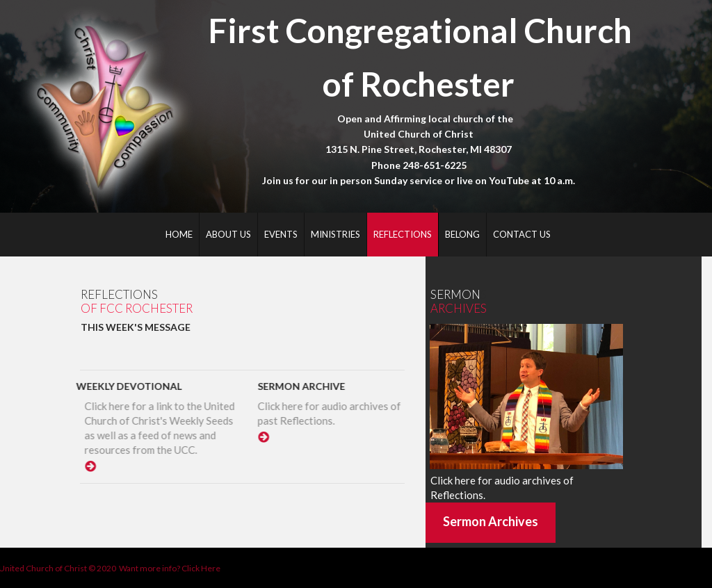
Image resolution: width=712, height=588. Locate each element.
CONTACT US (522, 234)
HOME (179, 234)
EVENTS (281, 234)
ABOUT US (228, 234)
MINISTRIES (335, 234)
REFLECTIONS (403, 234)
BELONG (462, 234)
